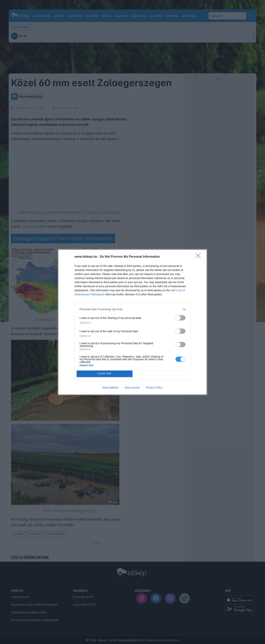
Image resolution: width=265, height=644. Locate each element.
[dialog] (132, 322)
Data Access (132, 388)
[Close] (199, 257)
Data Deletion (111, 388)
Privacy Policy (154, 388)
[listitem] (132, 309)
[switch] (180, 318)
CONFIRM (105, 374)
